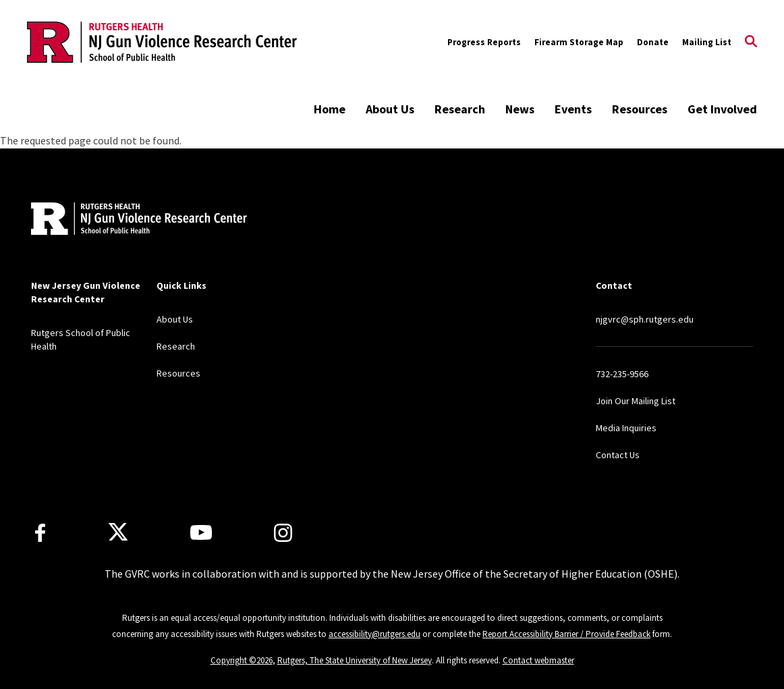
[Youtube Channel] (201, 532)
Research (460, 109)
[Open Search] (751, 43)
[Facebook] (40, 533)
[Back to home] (120, 220)
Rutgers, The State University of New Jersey (355, 660)
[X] (118, 532)
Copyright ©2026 (242, 660)
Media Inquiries (626, 428)
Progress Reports (484, 42)
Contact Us (618, 455)
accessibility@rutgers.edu (374, 634)
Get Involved (722, 109)
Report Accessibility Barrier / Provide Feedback (566, 634)
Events (573, 109)
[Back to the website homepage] (162, 42)
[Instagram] (283, 533)
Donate (653, 42)
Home (330, 109)
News (520, 109)
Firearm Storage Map (579, 42)
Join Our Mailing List (636, 401)
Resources (640, 109)
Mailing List (707, 42)
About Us (390, 109)
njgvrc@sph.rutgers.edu (645, 319)
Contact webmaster (538, 660)
